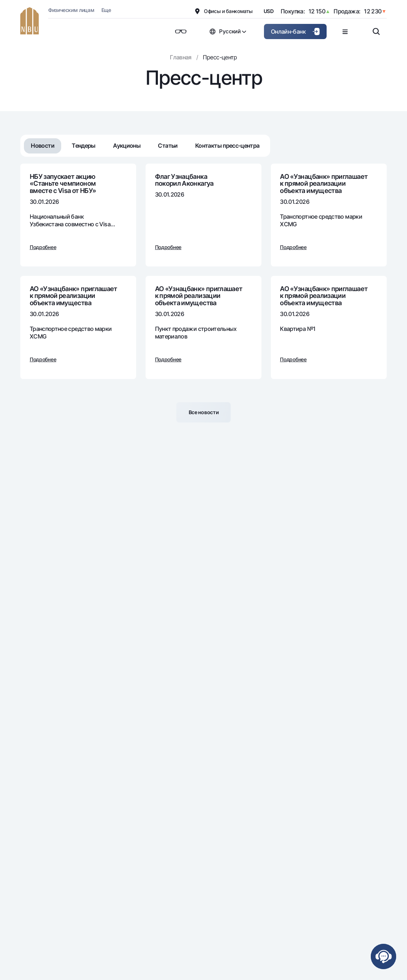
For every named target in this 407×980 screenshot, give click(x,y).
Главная (181, 57)
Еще (106, 10)
